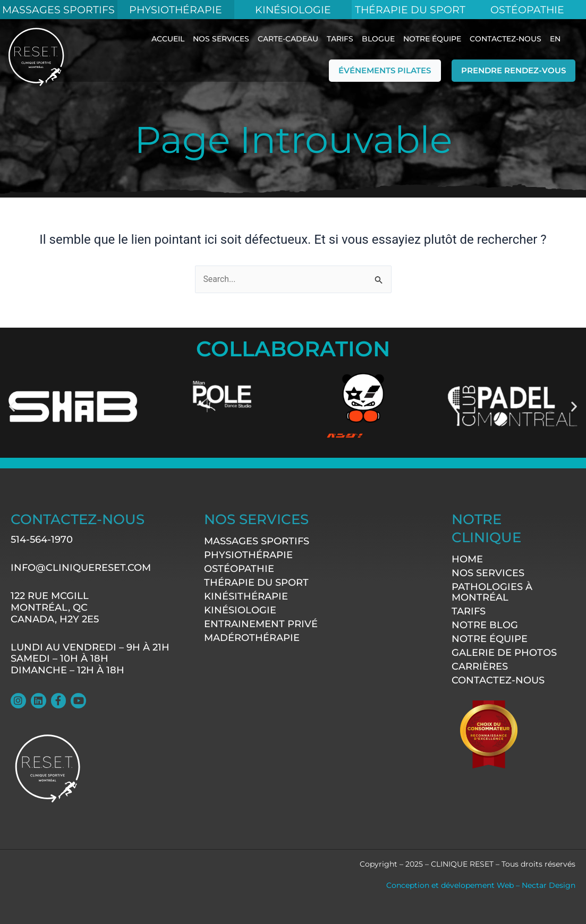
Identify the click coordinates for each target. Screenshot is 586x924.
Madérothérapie (252, 638)
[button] (12, 406)
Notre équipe (432, 39)
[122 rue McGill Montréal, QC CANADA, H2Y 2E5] (312, 738)
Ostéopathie (528, 10)
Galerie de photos (504, 653)
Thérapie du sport (256, 583)
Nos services (221, 39)
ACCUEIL (168, 39)
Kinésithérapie (246, 597)
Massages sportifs (257, 542)
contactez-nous (506, 39)
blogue (378, 39)
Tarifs (340, 39)
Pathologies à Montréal (492, 592)
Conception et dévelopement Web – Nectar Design (481, 885)
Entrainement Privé (261, 624)
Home (467, 559)
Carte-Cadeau (288, 39)
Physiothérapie (176, 10)
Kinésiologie (240, 611)
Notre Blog (485, 625)
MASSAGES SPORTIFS (59, 10)
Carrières (480, 666)
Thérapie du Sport (410, 10)
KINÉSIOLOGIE (293, 10)
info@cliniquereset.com (81, 568)
